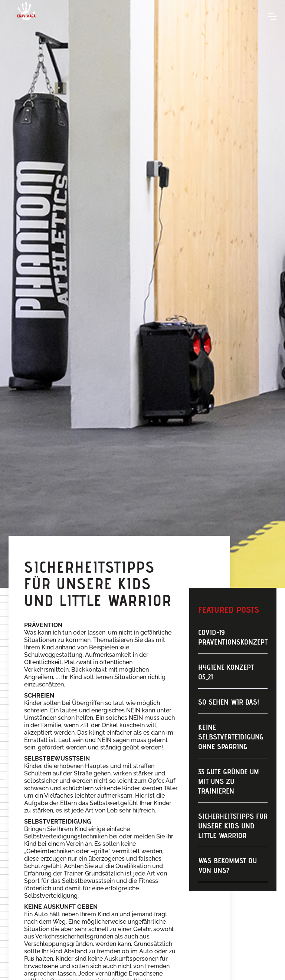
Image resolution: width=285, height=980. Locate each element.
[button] (272, 16)
